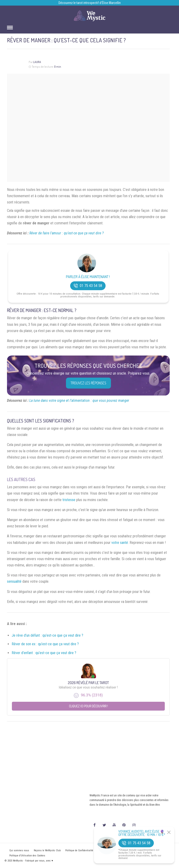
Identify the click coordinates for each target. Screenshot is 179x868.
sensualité (14, 581)
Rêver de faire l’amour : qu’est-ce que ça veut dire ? (67, 233)
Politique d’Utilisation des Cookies (27, 856)
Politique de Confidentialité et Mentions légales (90, 850)
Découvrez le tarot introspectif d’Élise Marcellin (90, 3)
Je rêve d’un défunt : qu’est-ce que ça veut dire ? (47, 635)
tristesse (69, 500)
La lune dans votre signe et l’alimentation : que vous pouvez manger (79, 401)
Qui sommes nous (19, 850)
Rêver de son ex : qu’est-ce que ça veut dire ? (45, 644)
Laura (37, 62)
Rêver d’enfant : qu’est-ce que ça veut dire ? (44, 653)
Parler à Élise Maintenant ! (88, 277)
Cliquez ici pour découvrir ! (88, 706)
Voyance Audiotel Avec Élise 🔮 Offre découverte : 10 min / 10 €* (142, 833)
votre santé (120, 543)
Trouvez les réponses (88, 383)
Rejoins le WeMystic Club (47, 850)
